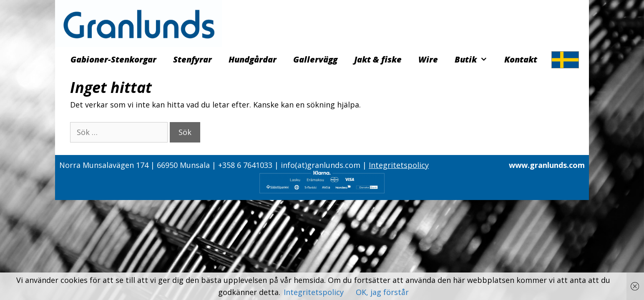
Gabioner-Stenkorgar (113, 59)
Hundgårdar (253, 59)
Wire (428, 59)
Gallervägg (315, 59)
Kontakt (521, 59)
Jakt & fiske (378, 59)
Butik (475, 60)
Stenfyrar (192, 59)
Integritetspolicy (399, 165)
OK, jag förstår (382, 292)
